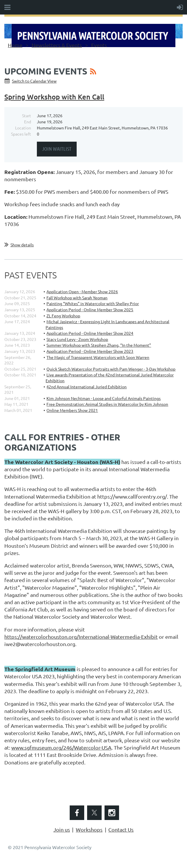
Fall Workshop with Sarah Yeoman (77, 298)
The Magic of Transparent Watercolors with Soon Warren (98, 357)
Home (15, 45)
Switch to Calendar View (34, 81)
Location (23, 128)
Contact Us (121, 829)
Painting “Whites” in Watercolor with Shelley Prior (93, 303)
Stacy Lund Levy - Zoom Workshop (77, 339)
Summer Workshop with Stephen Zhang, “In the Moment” (99, 345)
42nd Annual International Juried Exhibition (87, 387)
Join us (62, 829)
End (28, 122)
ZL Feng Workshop (63, 316)
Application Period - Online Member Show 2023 (90, 351)
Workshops (89, 829)
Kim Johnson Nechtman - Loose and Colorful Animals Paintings (104, 398)
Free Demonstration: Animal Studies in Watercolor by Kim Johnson (107, 404)
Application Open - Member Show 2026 (82, 291)
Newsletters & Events (57, 45)
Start (27, 115)
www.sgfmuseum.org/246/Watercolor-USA (61, 747)
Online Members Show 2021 (72, 410)
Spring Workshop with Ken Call (54, 97)
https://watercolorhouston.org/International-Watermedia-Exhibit (81, 637)
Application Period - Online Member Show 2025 (90, 310)
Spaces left (21, 134)
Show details (22, 245)
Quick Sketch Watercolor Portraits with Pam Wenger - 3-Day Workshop (111, 369)
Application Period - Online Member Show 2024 (90, 333)
